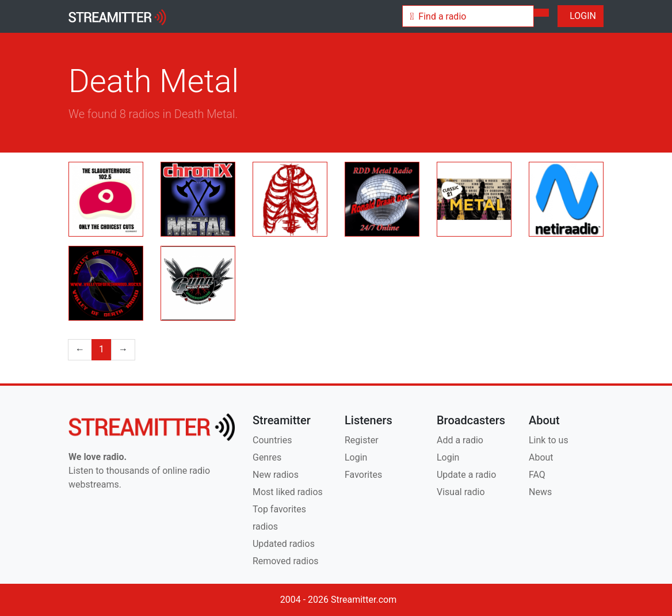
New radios (276, 475)
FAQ (537, 475)
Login (356, 457)
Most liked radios (288, 492)
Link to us (549, 440)
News (540, 492)
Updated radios (284, 544)
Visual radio (461, 492)
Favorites (363, 475)
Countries (272, 440)
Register (362, 440)
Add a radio (460, 440)
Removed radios (286, 561)
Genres (267, 457)
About (541, 457)
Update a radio (466, 475)
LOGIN (581, 16)
